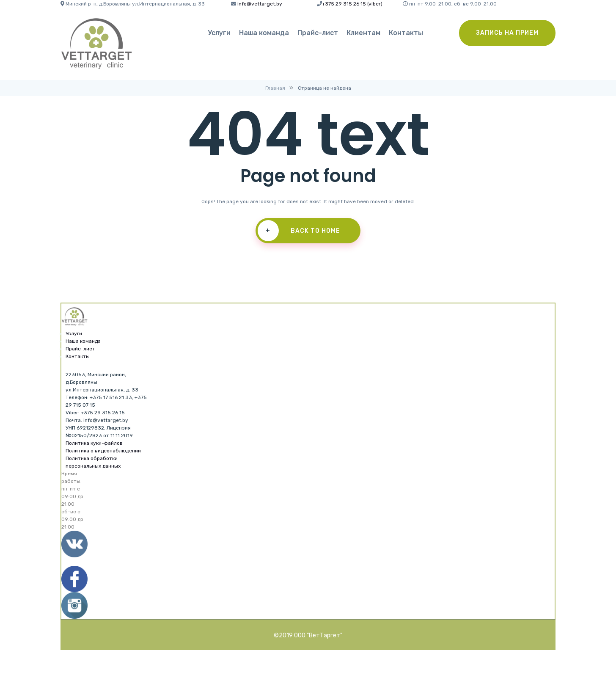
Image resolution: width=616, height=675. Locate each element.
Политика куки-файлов (94, 443)
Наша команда (264, 33)
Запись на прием (507, 33)
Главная (275, 88)
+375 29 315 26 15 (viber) (352, 4)
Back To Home (299, 231)
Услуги (219, 33)
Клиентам (363, 33)
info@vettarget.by (260, 4)
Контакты (406, 33)
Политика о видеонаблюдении (103, 451)
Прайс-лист (318, 33)
